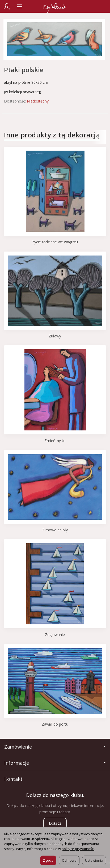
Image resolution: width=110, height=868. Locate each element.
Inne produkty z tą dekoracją (52, 135)
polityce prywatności (78, 849)
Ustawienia (94, 860)
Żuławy (55, 336)
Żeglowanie (55, 635)
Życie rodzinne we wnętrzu (55, 242)
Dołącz (55, 823)
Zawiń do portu (55, 724)
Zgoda (48, 860)
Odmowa (69, 860)
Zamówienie (55, 747)
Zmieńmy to (55, 441)
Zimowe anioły (55, 530)
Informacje (55, 763)
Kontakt (13, 779)
